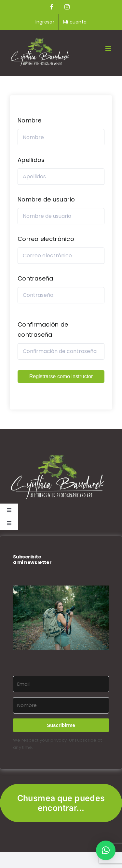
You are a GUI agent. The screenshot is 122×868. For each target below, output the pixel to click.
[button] (61, 618)
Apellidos (31, 160)
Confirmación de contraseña (43, 330)
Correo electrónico (46, 239)
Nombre (30, 120)
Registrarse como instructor (61, 376)
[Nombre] (61, 705)
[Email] (61, 684)
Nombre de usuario (46, 199)
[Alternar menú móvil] (109, 48)
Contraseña (35, 278)
